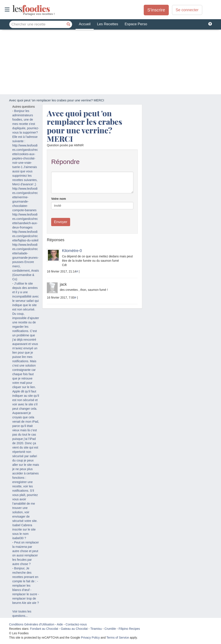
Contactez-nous (76, 624)
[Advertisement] (110, 62)
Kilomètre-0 (72, 251)
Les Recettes (107, 24)
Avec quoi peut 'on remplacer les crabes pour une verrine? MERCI (84, 126)
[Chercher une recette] (68, 24)
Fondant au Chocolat (44, 629)
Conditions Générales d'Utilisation (32, 624)
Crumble (110, 629)
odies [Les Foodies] (13, 9)
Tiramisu (96, 629)
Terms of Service (118, 638)
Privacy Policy (90, 638)
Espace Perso (136, 24)
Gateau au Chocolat (74, 629)
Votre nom (58, 199)
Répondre (65, 162)
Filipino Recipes (129, 629)
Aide (60, 624)
